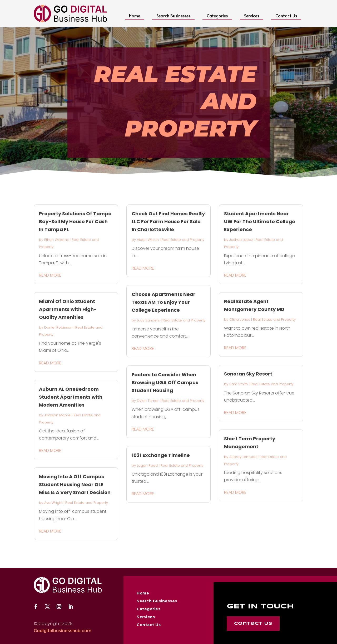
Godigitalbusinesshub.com (63, 631)
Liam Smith (239, 384)
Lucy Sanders (148, 320)
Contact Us (286, 16)
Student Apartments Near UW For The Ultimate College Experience (260, 221)
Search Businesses (173, 16)
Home (135, 16)
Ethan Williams (56, 240)
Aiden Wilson (148, 240)
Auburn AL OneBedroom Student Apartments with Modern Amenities (71, 397)
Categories (217, 16)
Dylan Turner (148, 401)
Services (252, 16)
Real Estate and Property (87, 503)
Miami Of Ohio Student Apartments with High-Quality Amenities (68, 309)
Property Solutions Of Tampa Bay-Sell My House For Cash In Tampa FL (75, 221)
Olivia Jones (240, 319)
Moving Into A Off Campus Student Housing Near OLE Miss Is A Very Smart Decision (75, 484)
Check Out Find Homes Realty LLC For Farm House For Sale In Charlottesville (168, 221)
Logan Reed (147, 465)
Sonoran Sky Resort (248, 374)
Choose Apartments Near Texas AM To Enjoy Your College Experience (163, 302)
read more (50, 275)
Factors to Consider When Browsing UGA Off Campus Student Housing (165, 382)
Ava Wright (53, 503)
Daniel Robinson (58, 327)
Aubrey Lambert (243, 457)
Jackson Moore (57, 415)
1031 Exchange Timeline (161, 455)
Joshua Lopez (241, 240)
